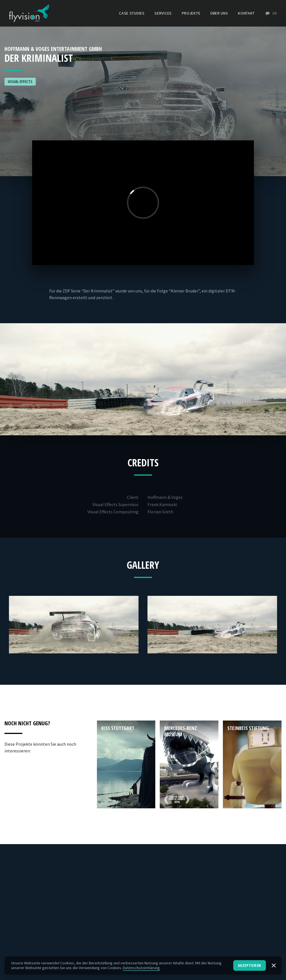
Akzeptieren (250, 965)
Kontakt (246, 13)
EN (271, 13)
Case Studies (132, 13)
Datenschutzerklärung (141, 968)
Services (163, 13)
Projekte (191, 13)
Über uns (219, 13)
